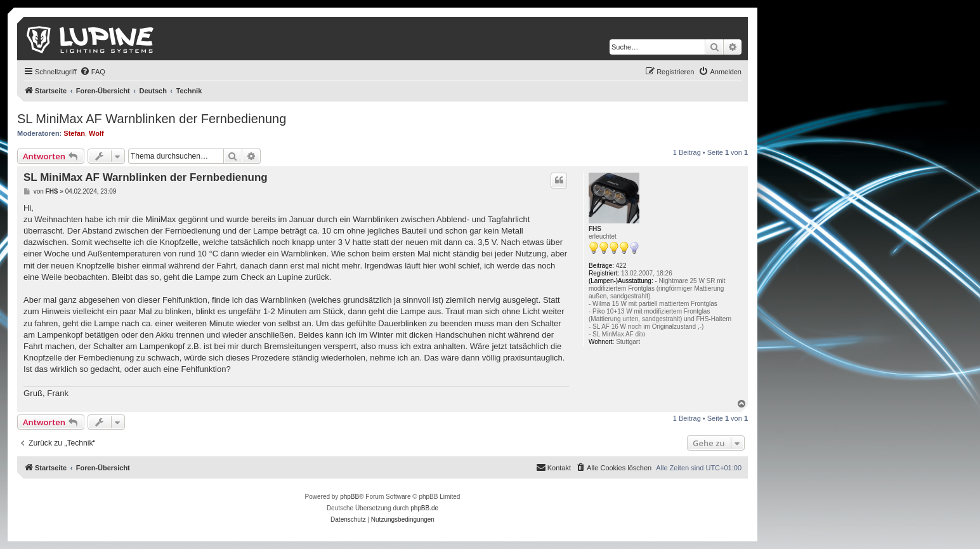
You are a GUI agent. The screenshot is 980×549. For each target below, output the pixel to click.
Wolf (96, 133)
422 (621, 266)
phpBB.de (424, 508)
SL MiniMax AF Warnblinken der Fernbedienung (152, 119)
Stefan (74, 133)
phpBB (350, 497)
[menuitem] (93, 72)
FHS (595, 229)
